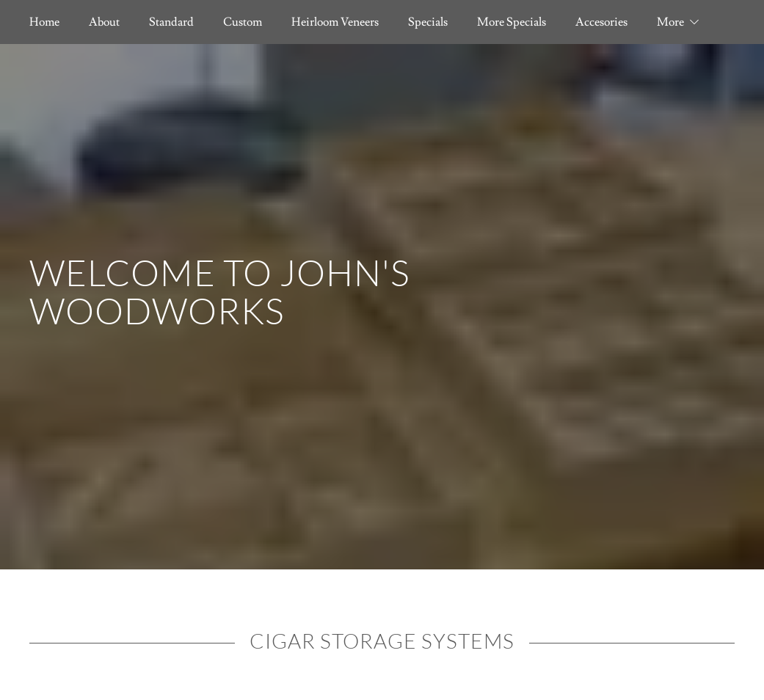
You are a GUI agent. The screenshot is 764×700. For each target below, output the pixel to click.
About (104, 22)
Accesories (601, 22)
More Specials (512, 22)
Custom (243, 22)
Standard (171, 22)
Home (44, 22)
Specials (428, 22)
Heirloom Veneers (335, 22)
